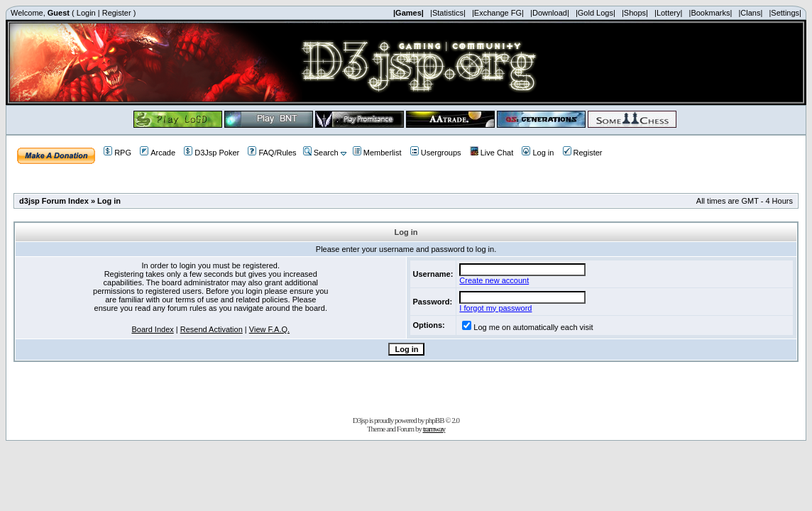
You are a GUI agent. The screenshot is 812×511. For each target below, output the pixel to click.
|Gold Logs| (596, 13)
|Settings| (785, 13)
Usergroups (436, 153)
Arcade (158, 153)
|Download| (550, 13)
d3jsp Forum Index (54, 201)
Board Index (152, 329)
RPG (117, 153)
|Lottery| (668, 13)
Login (86, 13)
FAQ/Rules (272, 153)
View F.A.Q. (269, 329)
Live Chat (492, 153)
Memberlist (377, 153)
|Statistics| (448, 13)
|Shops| (635, 13)
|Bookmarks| (711, 13)
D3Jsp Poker (212, 153)
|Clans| (750, 13)
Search (321, 153)
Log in (538, 153)
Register (117, 13)
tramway (434, 429)
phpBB (434, 420)
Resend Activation (212, 329)
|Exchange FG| (498, 13)
